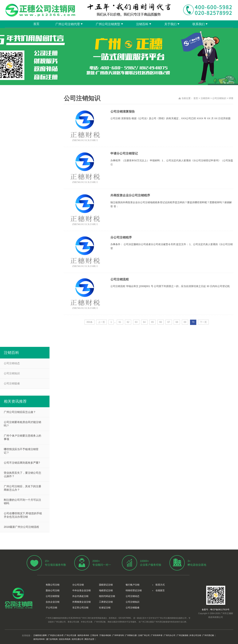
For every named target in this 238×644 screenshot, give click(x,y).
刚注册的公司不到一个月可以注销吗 (22, 502)
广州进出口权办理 (56, 635)
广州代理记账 (208, 635)
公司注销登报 (53, 596)
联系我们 (199, 24)
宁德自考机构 (105, 635)
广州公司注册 (70, 635)
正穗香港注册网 (40, 635)
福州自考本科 (83, 635)
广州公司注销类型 (108, 24)
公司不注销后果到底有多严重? (22, 463)
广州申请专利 (118, 635)
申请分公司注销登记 (124, 153)
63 (136, 322)
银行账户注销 (133, 585)
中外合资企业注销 (81, 590)
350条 (89, 322)
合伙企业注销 (53, 602)
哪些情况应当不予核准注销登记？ (21, 451)
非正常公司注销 (80, 608)
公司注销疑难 (12, 383)
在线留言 (160, 590)
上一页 (101, 322)
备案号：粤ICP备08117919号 (216, 610)
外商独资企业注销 (81, 602)
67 (169, 322)
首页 (36, 24)
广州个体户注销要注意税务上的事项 (22, 437)
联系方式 (160, 585)
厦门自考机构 (52, 639)
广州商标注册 (131, 635)
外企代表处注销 (80, 596)
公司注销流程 (120, 279)
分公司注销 (78, 585)
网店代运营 (89, 639)
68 (177, 322)
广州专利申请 (157, 635)
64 (144, 322)
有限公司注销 (53, 585)
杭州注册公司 (78, 639)
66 (161, 322)
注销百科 (142, 24)
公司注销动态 (12, 363)
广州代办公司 (170, 635)
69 (185, 322)
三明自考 (94, 635)
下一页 (203, 322)
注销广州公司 (144, 635)
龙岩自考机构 (65, 639)
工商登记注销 (106, 602)
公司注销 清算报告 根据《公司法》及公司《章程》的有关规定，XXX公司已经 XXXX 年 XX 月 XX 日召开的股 (171, 118)
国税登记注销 (106, 585)
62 (128, 322)
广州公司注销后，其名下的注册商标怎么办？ (22, 488)
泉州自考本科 (39, 639)
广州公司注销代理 (68, 24)
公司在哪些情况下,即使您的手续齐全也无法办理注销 (23, 515)
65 (152, 322)
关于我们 (170, 24)
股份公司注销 (53, 590)
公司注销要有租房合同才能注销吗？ (22, 424)
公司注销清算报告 (123, 112)
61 (120, 322)
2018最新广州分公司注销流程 (21, 527)
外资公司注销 (195, 635)
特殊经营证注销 (134, 590)
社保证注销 (105, 608)
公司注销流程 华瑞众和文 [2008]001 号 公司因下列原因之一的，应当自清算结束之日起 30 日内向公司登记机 (170, 286)
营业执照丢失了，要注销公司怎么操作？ (22, 474)
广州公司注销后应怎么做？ (20, 412)
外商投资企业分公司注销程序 (130, 195)
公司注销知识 (219, 98)
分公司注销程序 (121, 237)
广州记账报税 (183, 635)
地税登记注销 (106, 590)
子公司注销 (51, 608)
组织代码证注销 (107, 596)
